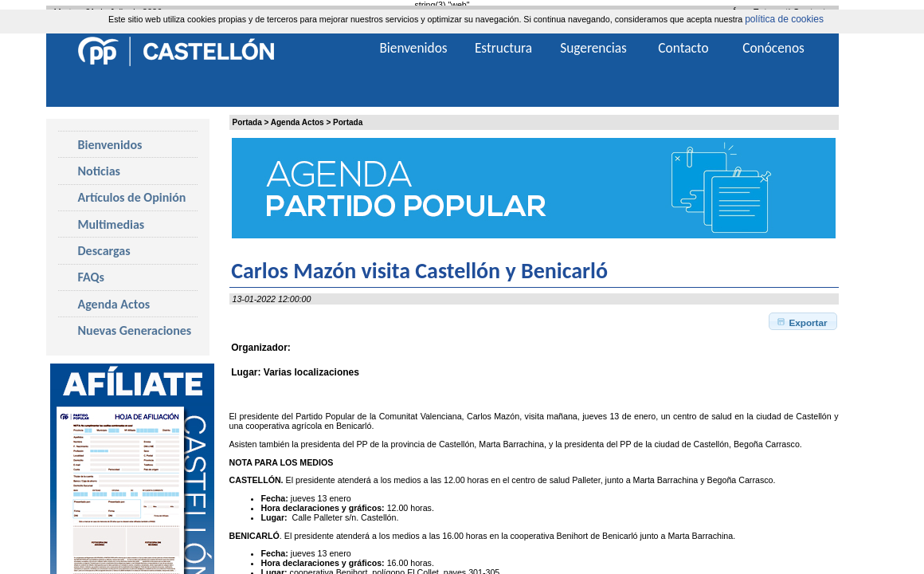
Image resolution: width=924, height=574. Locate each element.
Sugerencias (593, 48)
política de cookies (784, 19)
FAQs (91, 277)
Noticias (99, 171)
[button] (803, 321)
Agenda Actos (298, 122)
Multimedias (112, 224)
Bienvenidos (110, 145)
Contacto (683, 48)
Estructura (503, 48)
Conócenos (773, 48)
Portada (247, 122)
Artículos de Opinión (132, 197)
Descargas (104, 251)
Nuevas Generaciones (135, 330)
